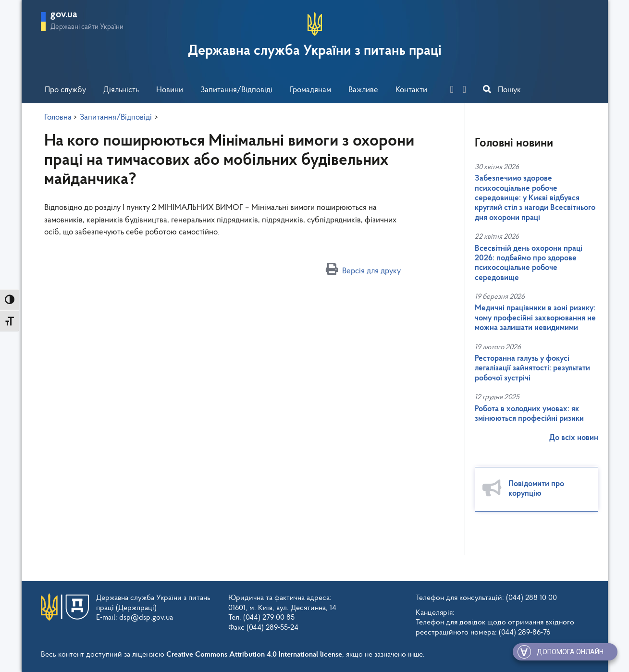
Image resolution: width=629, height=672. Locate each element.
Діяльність (121, 90)
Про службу (65, 90)
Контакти (411, 90)
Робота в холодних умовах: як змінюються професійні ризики (529, 414)
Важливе (363, 90)
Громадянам (310, 90)
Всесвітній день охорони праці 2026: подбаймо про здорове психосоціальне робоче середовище (529, 263)
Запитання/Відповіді (236, 90)
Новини (170, 90)
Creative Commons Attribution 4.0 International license (254, 655)
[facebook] (456, 91)
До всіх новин (574, 438)
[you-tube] (468, 91)
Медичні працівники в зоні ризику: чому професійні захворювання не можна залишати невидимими (535, 318)
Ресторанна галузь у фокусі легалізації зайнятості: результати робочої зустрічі (532, 368)
